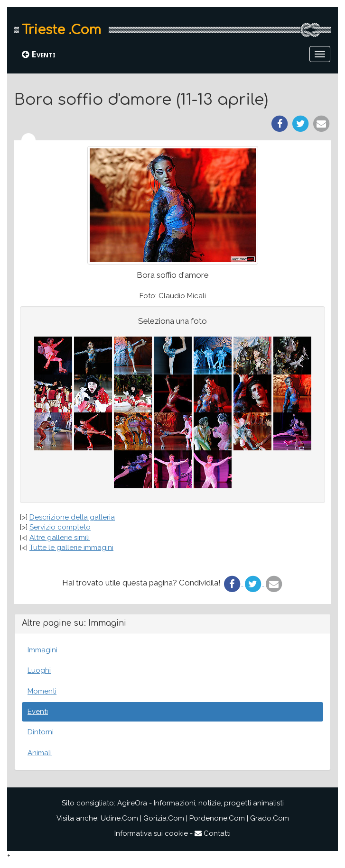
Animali (40, 753)
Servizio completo (60, 527)
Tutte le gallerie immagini (71, 548)
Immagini (42, 650)
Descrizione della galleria (72, 517)
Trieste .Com (61, 30)
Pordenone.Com (217, 818)
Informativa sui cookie (151, 833)
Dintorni (41, 732)
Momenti (42, 691)
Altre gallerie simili (60, 538)
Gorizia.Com (164, 818)
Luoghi (39, 670)
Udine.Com (119, 818)
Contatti (213, 833)
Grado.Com (270, 818)
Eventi (39, 54)
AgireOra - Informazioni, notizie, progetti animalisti (200, 803)
